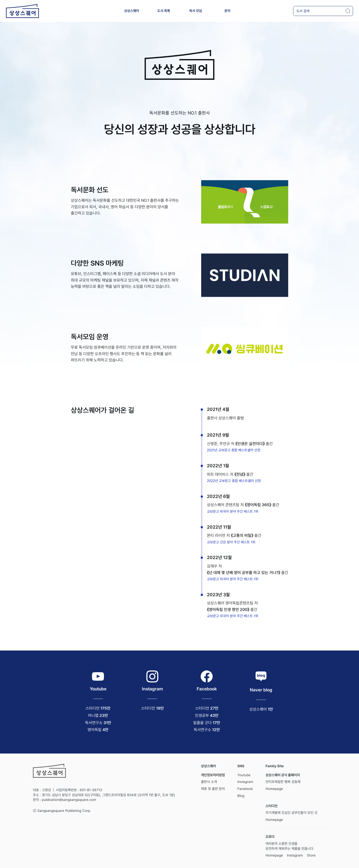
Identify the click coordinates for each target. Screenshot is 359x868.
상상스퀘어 (132, 11)
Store (311, 855)
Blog (241, 796)
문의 (227, 11)
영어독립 (94, 730)
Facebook (245, 789)
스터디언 (92, 708)
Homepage (274, 789)
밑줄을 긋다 (202, 723)
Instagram (245, 782)
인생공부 (202, 715)
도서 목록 (164, 11)
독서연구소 (94, 723)
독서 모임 (196, 11)
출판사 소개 (209, 782)
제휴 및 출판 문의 (213, 789)
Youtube (244, 775)
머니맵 (93, 715)
